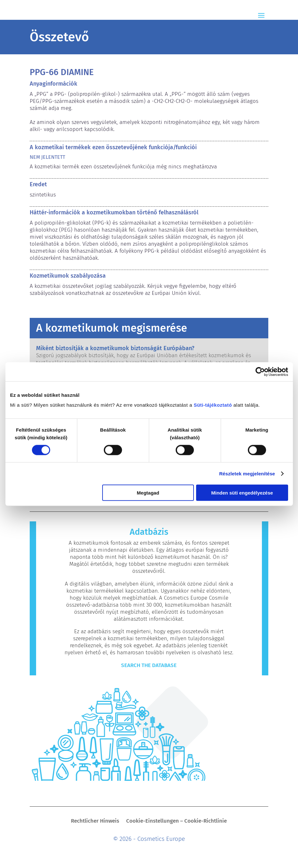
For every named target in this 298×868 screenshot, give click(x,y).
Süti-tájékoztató (213, 405)
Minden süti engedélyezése (242, 493)
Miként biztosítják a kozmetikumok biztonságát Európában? (115, 348)
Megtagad (148, 493)
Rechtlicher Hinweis (95, 822)
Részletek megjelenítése (247, 473)
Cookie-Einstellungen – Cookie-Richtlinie (176, 822)
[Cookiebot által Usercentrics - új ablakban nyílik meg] (260, 372)
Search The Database (149, 665)
